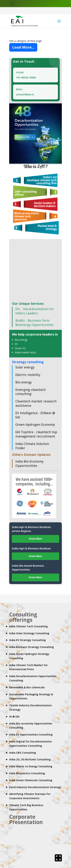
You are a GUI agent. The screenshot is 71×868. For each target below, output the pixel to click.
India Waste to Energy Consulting (31, 766)
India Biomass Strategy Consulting (32, 647)
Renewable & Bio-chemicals (27, 687)
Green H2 (20, 348)
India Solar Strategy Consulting (29, 633)
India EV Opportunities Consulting (31, 735)
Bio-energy (21, 340)
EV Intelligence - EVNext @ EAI (35, 415)
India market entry (25, 353)
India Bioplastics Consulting (27, 773)
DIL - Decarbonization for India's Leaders (35, 311)
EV (16, 344)
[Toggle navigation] (13, 4)
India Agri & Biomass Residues (31, 548)
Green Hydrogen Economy (35, 425)
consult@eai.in (25, 95)
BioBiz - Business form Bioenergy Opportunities (34, 323)
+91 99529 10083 (26, 77)
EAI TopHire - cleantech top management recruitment (36, 434)
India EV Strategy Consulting (27, 640)
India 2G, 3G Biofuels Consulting (30, 759)
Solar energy (25, 367)
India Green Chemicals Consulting (31, 780)
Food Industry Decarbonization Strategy (35, 787)
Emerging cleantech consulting (30, 392)
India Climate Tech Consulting (28, 626)
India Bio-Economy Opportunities (29, 464)
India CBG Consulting (23, 753)
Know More (35, 539)
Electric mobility (28, 375)
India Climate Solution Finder (32, 446)
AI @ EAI (14, 716)
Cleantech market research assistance (36, 403)
